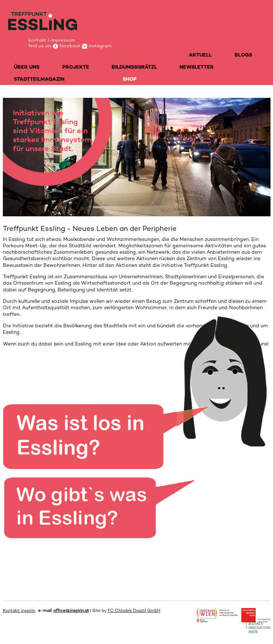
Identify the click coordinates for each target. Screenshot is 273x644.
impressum (63, 40)
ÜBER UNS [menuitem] (27, 67)
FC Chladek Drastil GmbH (134, 611)
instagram (97, 46)
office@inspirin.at (71, 611)
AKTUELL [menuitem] (200, 55)
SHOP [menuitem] (130, 79)
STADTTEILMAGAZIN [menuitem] (39, 79)
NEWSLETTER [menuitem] (197, 67)
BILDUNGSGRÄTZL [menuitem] (134, 67)
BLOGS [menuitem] (243, 55)
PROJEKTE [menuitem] (76, 67)
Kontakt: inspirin (19, 611)
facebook (67, 46)
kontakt (37, 40)
